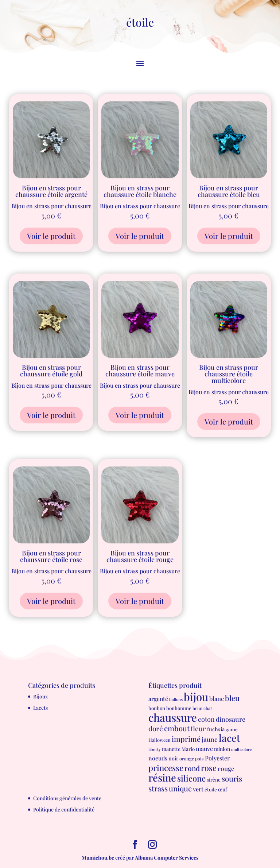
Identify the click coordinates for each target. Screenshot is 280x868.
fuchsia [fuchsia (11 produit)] (216, 729)
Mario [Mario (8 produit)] (188, 749)
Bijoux (40, 696)
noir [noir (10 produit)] (173, 758)
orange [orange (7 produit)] (187, 758)
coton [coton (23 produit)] (206, 719)
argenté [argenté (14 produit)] (158, 699)
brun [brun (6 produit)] (197, 708)
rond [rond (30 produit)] (192, 768)
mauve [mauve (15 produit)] (204, 749)
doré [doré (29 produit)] (156, 728)
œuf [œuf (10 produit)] (223, 789)
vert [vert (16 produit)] (198, 789)
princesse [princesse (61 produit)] (166, 768)
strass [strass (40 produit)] (158, 788)
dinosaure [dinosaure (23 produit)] (231, 719)
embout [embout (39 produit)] (177, 728)
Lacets (40, 708)
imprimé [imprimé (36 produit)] (186, 739)
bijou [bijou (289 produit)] (196, 696)
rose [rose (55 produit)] (209, 768)
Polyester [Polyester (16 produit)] (217, 758)
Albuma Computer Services (167, 858)
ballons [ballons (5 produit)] (176, 699)
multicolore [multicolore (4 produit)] (241, 749)
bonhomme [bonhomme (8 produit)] (179, 708)
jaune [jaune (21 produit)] (210, 739)
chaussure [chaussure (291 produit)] (173, 717)
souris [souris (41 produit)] (232, 778)
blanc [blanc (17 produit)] (217, 698)
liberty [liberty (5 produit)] (155, 749)
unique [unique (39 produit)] (180, 788)
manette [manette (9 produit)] (171, 749)
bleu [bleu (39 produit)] (232, 698)
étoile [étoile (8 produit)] (211, 789)
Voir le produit (51, 236)
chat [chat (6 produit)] (208, 708)
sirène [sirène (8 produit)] (214, 780)
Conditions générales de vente (67, 798)
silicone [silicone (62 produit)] (191, 778)
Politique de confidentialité (64, 809)
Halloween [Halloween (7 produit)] (160, 740)
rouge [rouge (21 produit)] (226, 768)
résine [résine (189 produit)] (162, 777)
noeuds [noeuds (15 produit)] (158, 758)
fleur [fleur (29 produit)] (198, 728)
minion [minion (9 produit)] (222, 749)
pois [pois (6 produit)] (199, 759)
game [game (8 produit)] (232, 729)
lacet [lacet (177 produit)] (230, 738)
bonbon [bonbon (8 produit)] (157, 708)
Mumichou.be (98, 858)
